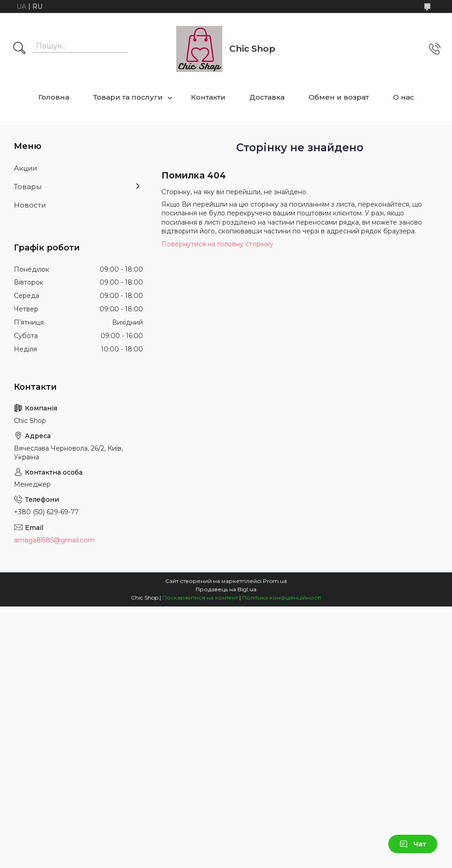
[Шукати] (19, 49)
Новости (30, 205)
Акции (25, 168)
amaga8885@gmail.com (54, 540)
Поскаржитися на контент (200, 597)
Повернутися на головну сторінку (217, 244)
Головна (54, 97)
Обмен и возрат (339, 97)
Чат (413, 844)
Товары (28, 187)
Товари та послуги (128, 97)
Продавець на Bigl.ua (226, 589)
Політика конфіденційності (282, 597)
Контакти (208, 97)
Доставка (267, 97)
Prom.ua (275, 581)
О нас (404, 97)
